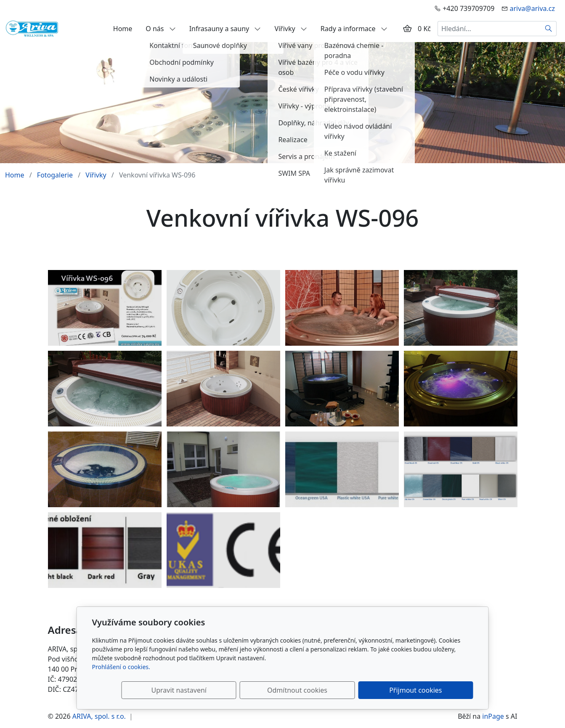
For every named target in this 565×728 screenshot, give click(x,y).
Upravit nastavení (264, 690)
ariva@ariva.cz (532, 8)
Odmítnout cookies (349, 690)
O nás (160, 29)
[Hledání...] (489, 29)
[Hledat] (549, 29)
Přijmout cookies (433, 690)
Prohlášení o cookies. (121, 667)
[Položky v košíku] (407, 29)
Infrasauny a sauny (225, 29)
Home (123, 29)
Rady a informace (354, 29)
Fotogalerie (55, 175)
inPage (493, 716)
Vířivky (290, 29)
